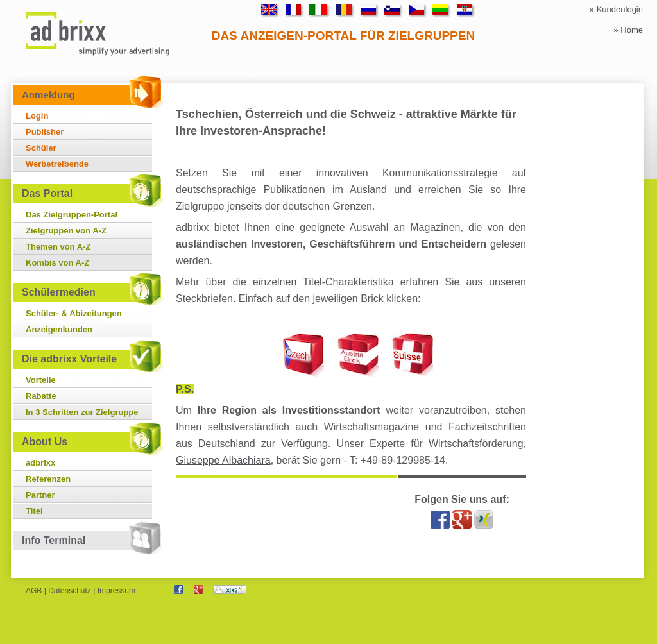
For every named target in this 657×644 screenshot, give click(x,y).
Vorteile (41, 380)
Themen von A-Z (58, 247)
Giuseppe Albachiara (223, 460)
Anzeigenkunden (59, 329)
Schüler (41, 148)
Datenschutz (70, 591)
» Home (628, 30)
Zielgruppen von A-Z (66, 231)
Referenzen (48, 479)
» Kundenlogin (616, 9)
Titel (34, 511)
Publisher (45, 132)
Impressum (116, 591)
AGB (34, 591)
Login (37, 116)
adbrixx (40, 463)
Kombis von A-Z (57, 263)
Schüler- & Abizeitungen (74, 313)
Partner (40, 495)
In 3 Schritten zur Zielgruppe (82, 412)
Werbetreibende (57, 164)
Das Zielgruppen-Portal (72, 215)
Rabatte (41, 396)
